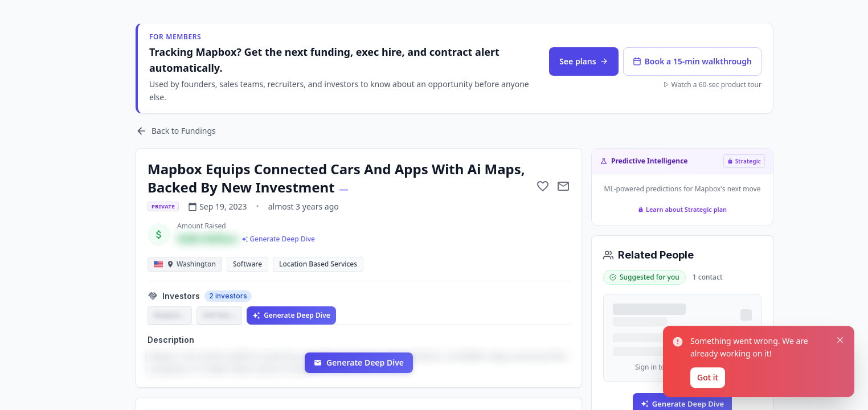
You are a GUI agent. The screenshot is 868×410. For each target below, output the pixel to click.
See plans (584, 61)
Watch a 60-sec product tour (712, 85)
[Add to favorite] (543, 186)
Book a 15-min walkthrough (692, 61)
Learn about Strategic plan (682, 209)
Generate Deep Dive (291, 315)
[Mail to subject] (563, 186)
